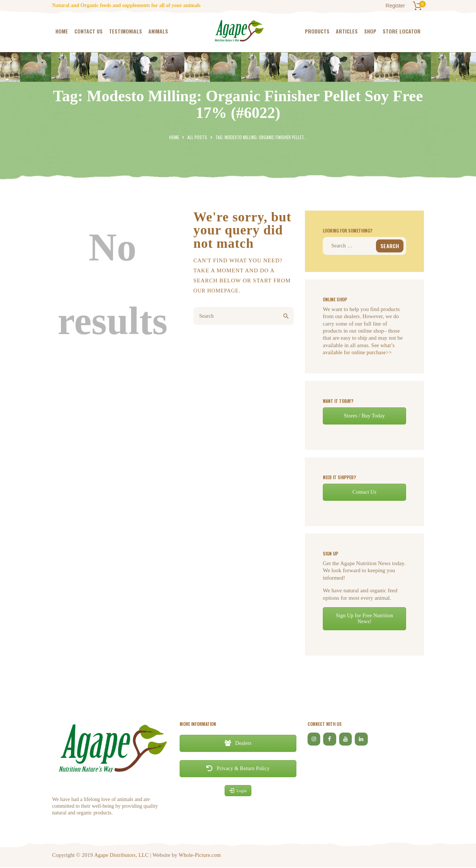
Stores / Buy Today (364, 416)
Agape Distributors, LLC (122, 855)
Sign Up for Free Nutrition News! (364, 619)
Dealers (238, 744)
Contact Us (365, 492)
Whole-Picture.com (201, 855)
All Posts (197, 137)
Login (238, 791)
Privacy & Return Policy (238, 769)
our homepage (217, 291)
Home (175, 137)
